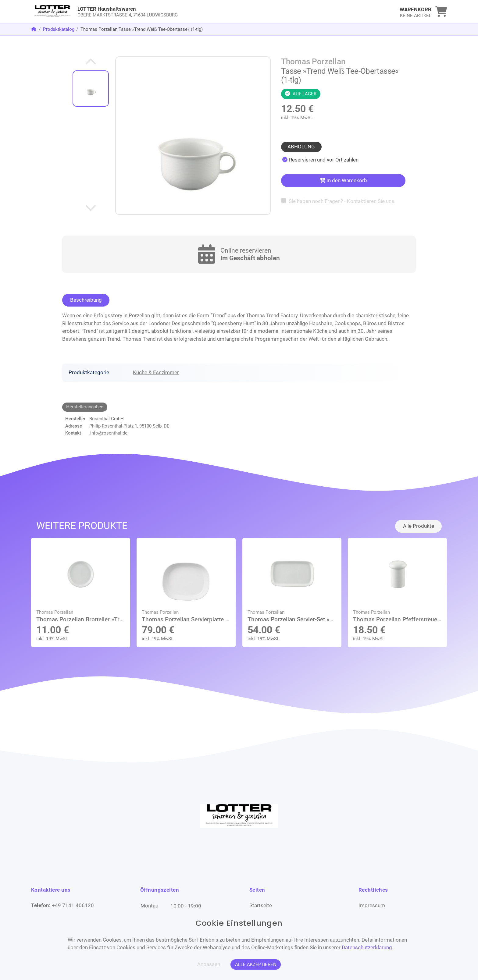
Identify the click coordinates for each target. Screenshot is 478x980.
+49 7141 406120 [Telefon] (73, 905)
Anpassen (209, 964)
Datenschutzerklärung (367, 947)
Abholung (301, 147)
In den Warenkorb (343, 180)
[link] (187, 12)
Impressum (372, 905)
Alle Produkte (419, 526)
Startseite (261, 905)
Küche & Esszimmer (156, 372)
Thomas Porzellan (313, 62)
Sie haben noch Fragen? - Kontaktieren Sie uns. (338, 201)
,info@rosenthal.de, (109, 433)
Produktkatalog (59, 29)
